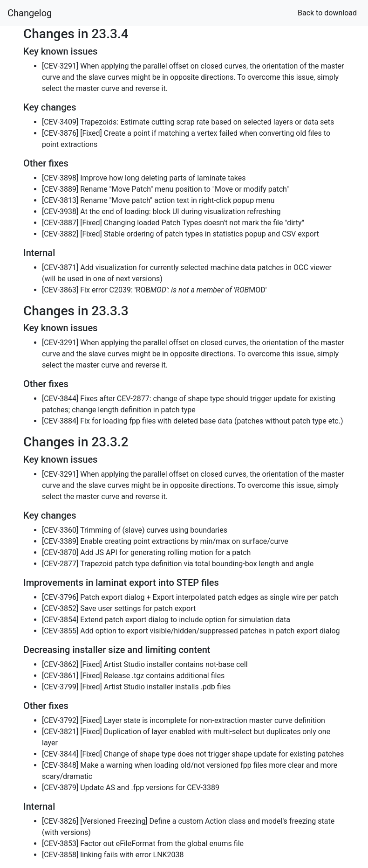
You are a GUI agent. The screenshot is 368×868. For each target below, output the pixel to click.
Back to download (327, 13)
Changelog (30, 13)
